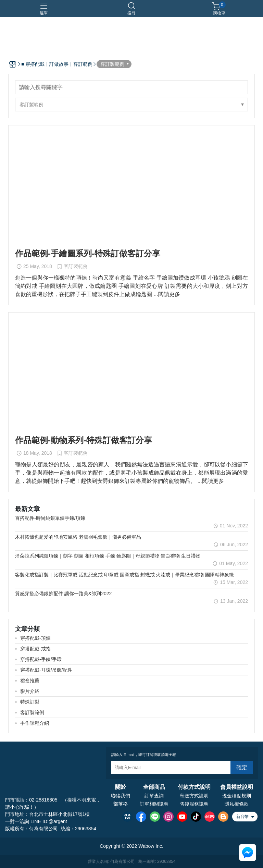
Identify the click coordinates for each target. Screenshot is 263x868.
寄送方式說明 (194, 796)
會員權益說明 (237, 787)
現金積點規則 (237, 796)
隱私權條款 (237, 804)
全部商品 (154, 787)
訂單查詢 (154, 796)
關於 (121, 787)
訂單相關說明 (154, 804)
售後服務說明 (194, 804)
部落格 (121, 804)
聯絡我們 (121, 796)
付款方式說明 (194, 787)
